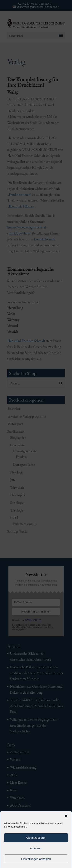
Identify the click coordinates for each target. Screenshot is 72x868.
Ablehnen (36, 848)
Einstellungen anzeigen (36, 859)
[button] (66, 816)
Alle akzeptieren (36, 838)
